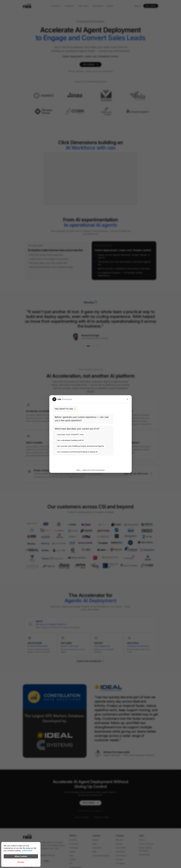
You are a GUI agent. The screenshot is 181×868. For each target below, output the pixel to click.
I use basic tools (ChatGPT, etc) (70, 434)
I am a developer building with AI (70, 440)
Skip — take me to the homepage (90, 470)
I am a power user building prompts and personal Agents (80, 446)
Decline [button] (21, 862)
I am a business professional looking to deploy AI (77, 452)
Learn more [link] (27, 851)
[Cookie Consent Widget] (21, 854)
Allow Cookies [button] (21, 856)
